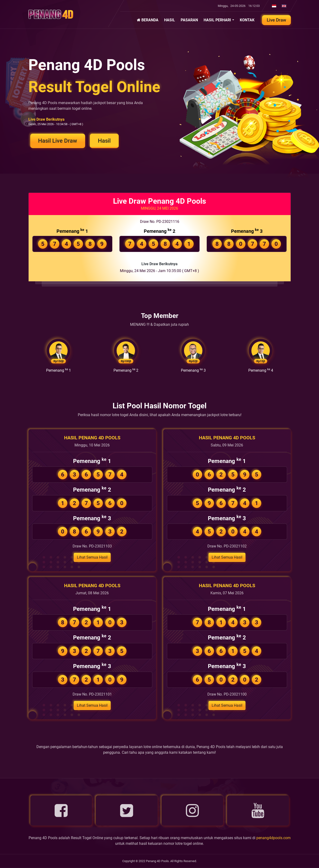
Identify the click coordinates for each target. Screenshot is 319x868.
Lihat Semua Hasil (92, 558)
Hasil (105, 141)
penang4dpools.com (273, 838)
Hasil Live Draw (58, 141)
